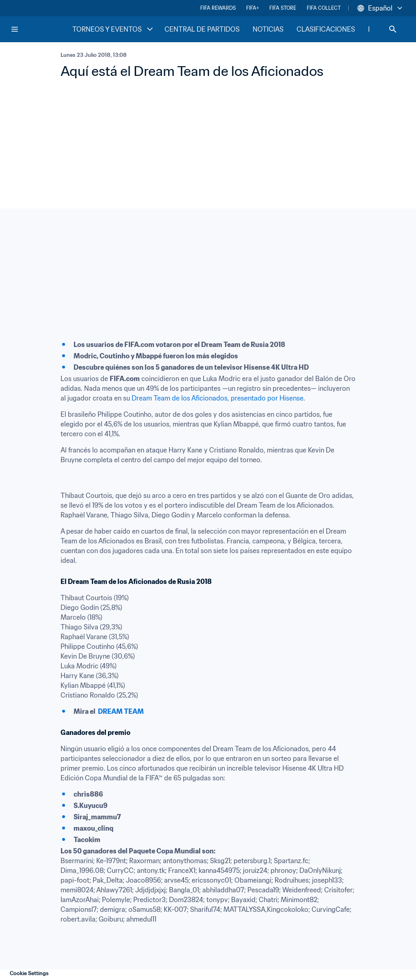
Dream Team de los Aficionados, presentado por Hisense (218, 398)
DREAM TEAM (121, 711)
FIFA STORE (283, 8)
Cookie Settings (29, 973)
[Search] (393, 29)
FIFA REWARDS (218, 8)
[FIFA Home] (41, 29)
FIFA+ (252, 8)
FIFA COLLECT (324, 8)
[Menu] (15, 29)
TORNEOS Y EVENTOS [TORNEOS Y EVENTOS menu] (114, 29)
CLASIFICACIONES (326, 29)
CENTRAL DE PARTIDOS (202, 29)
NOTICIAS (268, 29)
